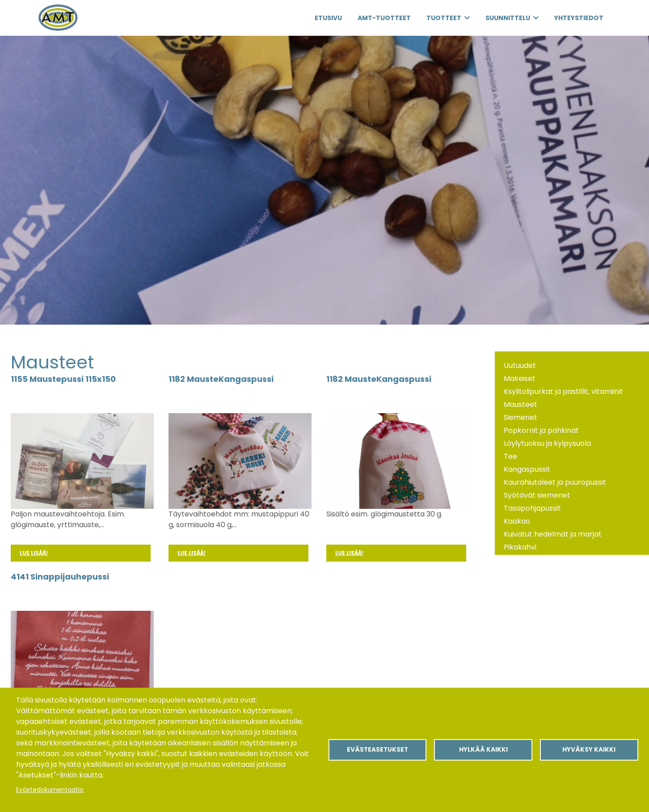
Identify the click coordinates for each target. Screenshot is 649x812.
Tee (510, 456)
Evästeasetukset (377, 750)
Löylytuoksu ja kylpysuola (547, 443)
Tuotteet (444, 18)
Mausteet (520, 404)
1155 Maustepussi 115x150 (63, 379)
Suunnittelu (508, 18)
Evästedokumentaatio (50, 790)
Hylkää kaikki (483, 750)
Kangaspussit (527, 469)
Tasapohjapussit (532, 508)
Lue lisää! (34, 553)
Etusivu (328, 18)
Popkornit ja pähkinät (541, 430)
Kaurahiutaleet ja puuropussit (555, 482)
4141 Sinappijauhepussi (60, 577)
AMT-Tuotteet (384, 18)
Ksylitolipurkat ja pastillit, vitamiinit (563, 391)
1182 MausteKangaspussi (221, 379)
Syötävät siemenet (537, 495)
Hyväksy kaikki (589, 750)
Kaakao (517, 521)
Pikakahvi (520, 547)
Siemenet (520, 417)
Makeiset (520, 379)
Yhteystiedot (579, 18)
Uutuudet (520, 366)
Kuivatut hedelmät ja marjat (553, 534)
